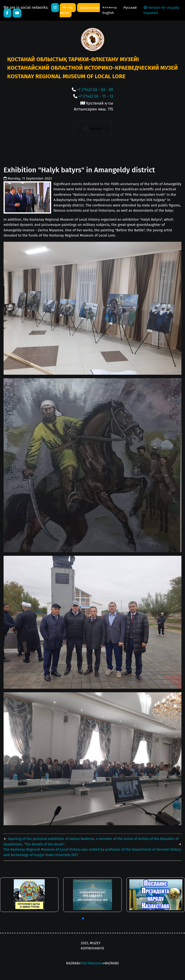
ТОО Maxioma (92, 963)
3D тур (68, 8)
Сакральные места (80, 10)
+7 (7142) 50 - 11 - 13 (96, 96)
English (108, 13)
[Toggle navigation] (92, 129)
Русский (130, 8)
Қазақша (110, 8)
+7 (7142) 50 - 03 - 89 (95, 90)
